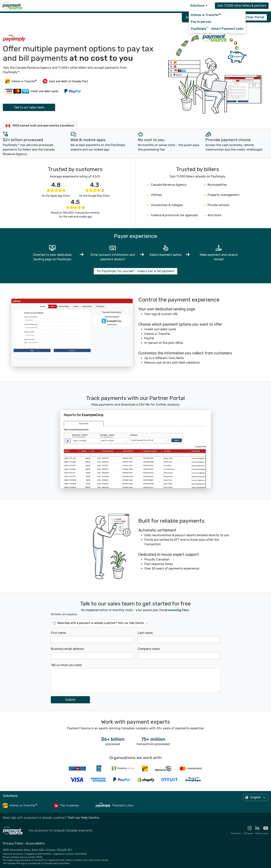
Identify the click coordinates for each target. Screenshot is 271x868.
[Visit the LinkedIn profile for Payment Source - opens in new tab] (255, 828)
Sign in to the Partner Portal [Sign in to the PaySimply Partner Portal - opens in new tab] (243, 17)
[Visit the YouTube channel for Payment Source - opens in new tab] (264, 828)
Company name (149, 649)
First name (58, 633)
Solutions (199, 6)
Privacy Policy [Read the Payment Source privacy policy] (13, 843)
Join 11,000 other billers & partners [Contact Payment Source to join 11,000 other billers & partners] (242, 6)
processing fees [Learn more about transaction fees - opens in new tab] (177, 610)
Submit (70, 700)
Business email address (67, 649)
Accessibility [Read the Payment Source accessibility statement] (35, 843)
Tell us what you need (66, 665)
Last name (145, 633)
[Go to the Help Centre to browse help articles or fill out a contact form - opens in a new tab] (100, 623)
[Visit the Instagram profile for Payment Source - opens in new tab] (248, 828)
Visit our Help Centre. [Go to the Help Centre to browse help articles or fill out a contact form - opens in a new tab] (84, 818)
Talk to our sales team (29, 107)
